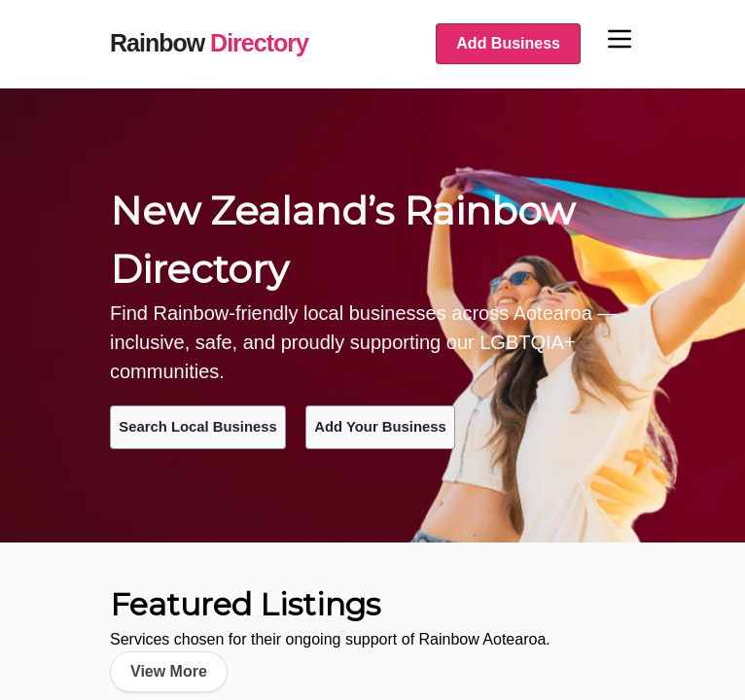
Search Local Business (215, 425)
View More (169, 668)
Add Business (508, 43)
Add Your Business (432, 425)
